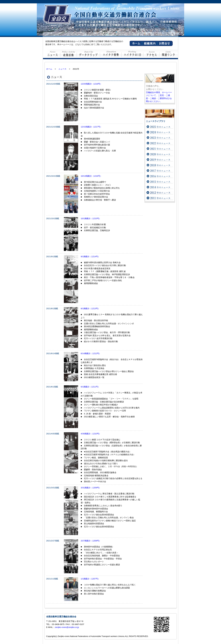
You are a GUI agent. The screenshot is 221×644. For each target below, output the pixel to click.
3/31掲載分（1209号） (91, 488)
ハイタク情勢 (111, 54)
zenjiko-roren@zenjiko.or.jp (67, 627)
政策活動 (69, 54)
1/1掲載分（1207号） (90, 579)
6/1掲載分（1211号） (90, 387)
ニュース (52, 54)
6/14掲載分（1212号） (91, 353)
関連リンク (169, 54)
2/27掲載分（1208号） (91, 541)
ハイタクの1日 (133, 54)
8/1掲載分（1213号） (90, 309)
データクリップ (89, 54)
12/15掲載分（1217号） (91, 127)
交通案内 (151, 54)
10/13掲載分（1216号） (91, 176)
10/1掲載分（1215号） (91, 218)
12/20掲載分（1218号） (91, 84)
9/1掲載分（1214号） (90, 257)
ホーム (49, 69)
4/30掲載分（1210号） (91, 434)
